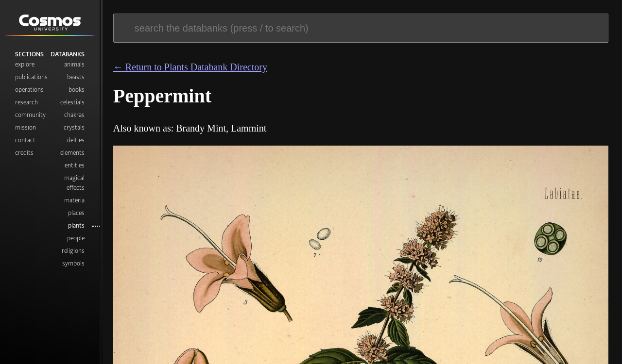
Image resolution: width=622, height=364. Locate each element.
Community (30, 115)
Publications (31, 77)
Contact (25, 140)
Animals (74, 64)
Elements (72, 153)
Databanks (68, 54)
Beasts (76, 77)
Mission (26, 127)
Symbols (73, 263)
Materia (74, 200)
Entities (75, 165)
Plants (76, 225)
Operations (29, 90)
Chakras (74, 115)
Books (77, 90)
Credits (24, 153)
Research (26, 102)
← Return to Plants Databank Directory (190, 67)
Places (76, 213)
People (76, 238)
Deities (76, 140)
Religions (73, 251)
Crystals (74, 127)
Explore (25, 64)
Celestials (72, 102)
